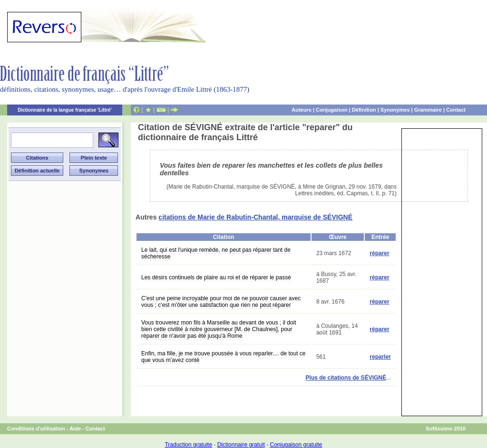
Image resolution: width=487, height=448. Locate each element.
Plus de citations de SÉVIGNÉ (346, 378)
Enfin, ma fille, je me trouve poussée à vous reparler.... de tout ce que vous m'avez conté (224, 357)
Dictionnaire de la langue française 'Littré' (65, 110)
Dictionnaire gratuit (241, 445)
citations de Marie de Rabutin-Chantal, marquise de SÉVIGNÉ (255, 217)
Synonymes (395, 110)
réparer (379, 253)
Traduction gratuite (188, 445)
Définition (364, 110)
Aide (75, 429)
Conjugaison (332, 110)
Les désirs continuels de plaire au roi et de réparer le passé (216, 277)
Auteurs (302, 110)
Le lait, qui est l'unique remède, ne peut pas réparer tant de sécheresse (216, 253)
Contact (456, 110)
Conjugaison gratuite (296, 445)
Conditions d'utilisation (36, 429)
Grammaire (428, 110)
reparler (380, 357)
